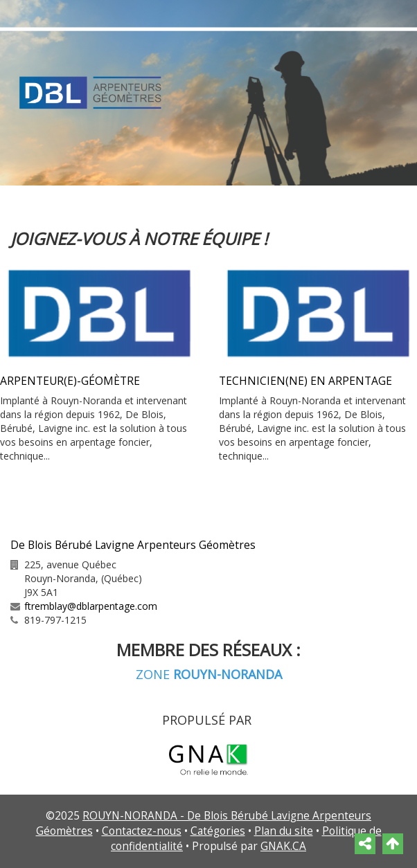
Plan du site (284, 831)
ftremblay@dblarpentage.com (91, 606)
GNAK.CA (283, 846)
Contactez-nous (142, 831)
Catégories (218, 831)
